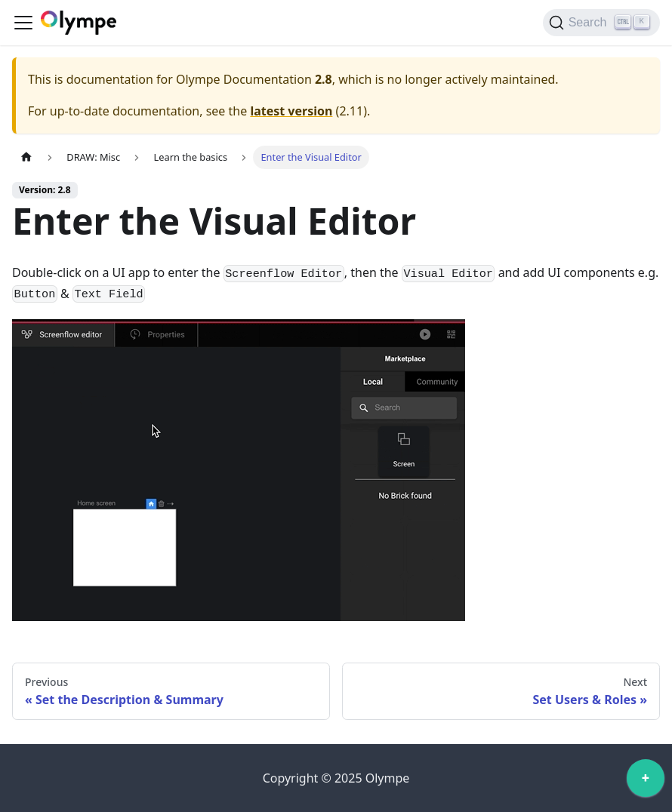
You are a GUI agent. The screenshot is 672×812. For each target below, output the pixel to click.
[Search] (601, 23)
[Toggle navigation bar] (23, 23)
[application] (646, 782)
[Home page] (26, 157)
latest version (291, 111)
